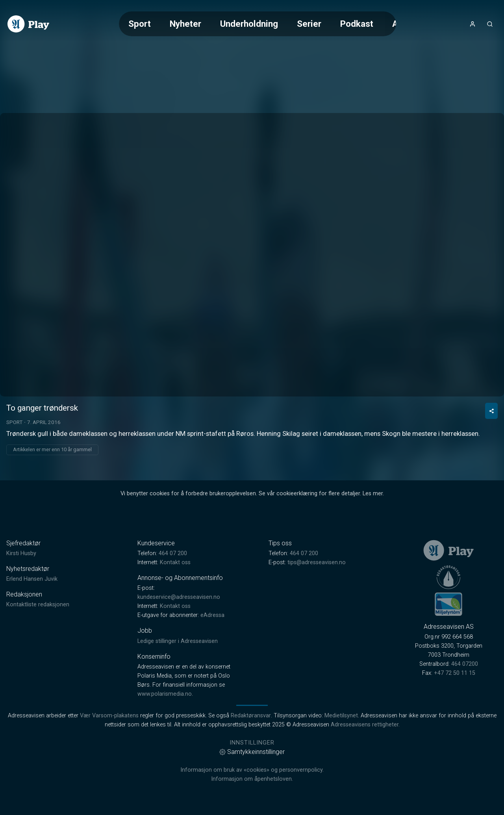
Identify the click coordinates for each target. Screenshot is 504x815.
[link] (28, 24)
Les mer (373, 494)
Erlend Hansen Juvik (32, 579)
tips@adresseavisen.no (317, 562)
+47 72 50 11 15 (455, 673)
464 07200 (465, 664)
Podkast (357, 24)
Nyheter (185, 24)
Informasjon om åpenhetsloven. (252, 779)
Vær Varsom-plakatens (109, 716)
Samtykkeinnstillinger (252, 752)
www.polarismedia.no (165, 694)
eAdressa (212, 615)
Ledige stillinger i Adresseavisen (178, 641)
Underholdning (249, 24)
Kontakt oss (175, 562)
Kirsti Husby (21, 553)
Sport (140, 24)
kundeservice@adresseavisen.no (179, 597)
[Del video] (491, 411)
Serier (309, 24)
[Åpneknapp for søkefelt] (490, 24)
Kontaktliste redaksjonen (38, 605)
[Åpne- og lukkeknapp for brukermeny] (472, 24)
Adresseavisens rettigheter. (365, 725)
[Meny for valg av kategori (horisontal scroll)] (258, 24)
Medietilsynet (341, 716)
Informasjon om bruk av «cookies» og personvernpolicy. (252, 770)
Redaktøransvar (251, 716)
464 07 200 (173, 553)
